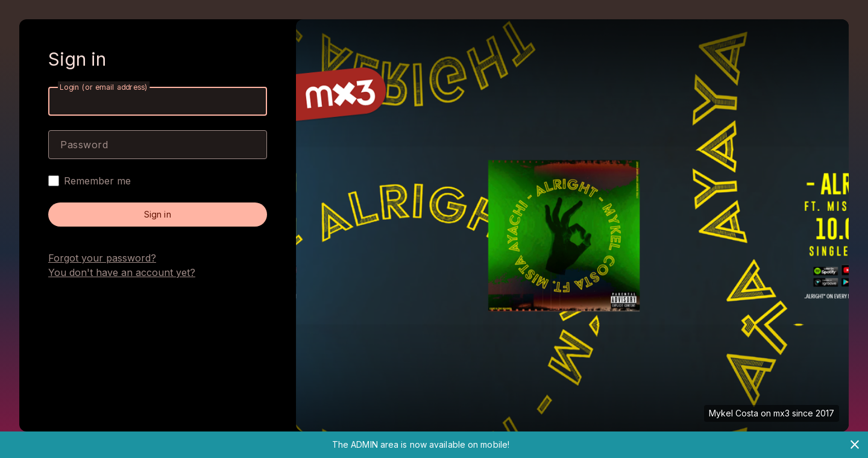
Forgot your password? (102, 258)
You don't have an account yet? (122, 272)
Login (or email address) (104, 87)
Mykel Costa (734, 413)
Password (84, 145)
